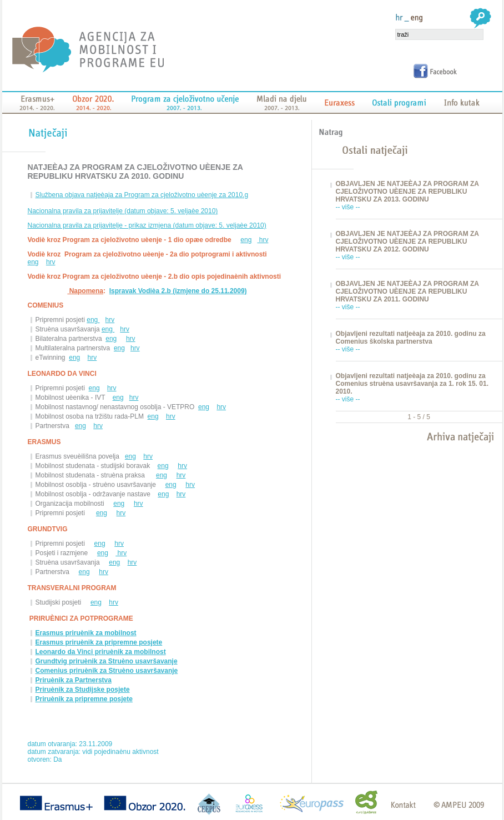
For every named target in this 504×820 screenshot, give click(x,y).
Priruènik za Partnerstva (74, 680)
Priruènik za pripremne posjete (84, 699)
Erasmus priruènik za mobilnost (86, 633)
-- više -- (348, 207)
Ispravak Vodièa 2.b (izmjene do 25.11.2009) (178, 291)
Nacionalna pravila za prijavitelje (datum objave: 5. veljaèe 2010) (123, 211)
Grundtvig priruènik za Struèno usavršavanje (107, 661)
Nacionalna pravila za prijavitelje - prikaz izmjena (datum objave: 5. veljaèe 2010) (147, 225)
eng (246, 240)
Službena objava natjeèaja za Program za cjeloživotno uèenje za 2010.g (142, 195)
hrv (263, 240)
